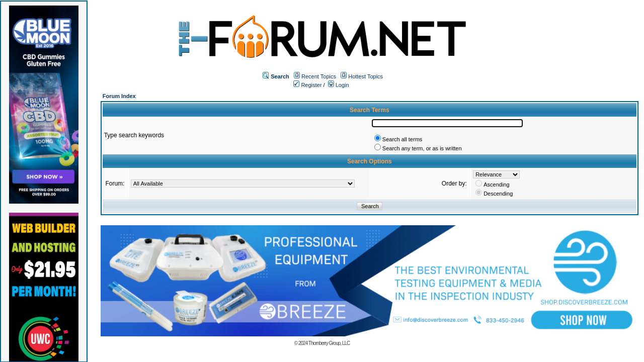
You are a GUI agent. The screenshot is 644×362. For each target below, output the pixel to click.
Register (307, 85)
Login (339, 85)
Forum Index (119, 96)
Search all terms (402, 139)
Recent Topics (319, 76)
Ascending (496, 185)
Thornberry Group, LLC (329, 343)
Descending (498, 194)
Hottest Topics (366, 76)
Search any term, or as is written (422, 148)
